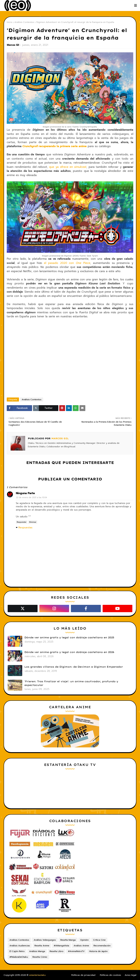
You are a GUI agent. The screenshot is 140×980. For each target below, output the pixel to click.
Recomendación (102, 946)
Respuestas (25, 528)
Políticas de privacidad (83, 975)
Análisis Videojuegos (45, 940)
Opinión (84, 940)
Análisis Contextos (24, 22)
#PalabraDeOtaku (19, 957)
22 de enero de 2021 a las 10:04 (32, 498)
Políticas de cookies (110, 975)
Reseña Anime (42, 946)
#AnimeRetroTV (76, 951)
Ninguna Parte (25, 493)
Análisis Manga (37, 951)
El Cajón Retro (17, 951)
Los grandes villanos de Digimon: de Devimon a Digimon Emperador (74, 667)
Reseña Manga (68, 940)
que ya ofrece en (68, 167)
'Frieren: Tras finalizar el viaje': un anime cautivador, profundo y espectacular (71, 683)
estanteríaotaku (37, 975)
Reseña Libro (57, 951)
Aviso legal (131, 975)
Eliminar (33, 522)
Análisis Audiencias (20, 946)
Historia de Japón (98, 951)
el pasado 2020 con (67, 263)
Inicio (10, 22)
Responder (22, 522)
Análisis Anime (81, 946)
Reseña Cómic (40, 957)
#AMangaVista (61, 946)
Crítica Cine (99, 940)
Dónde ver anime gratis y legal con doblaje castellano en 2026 (69, 652)
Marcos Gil (13, 45)
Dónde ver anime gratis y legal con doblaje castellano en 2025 (69, 637)
